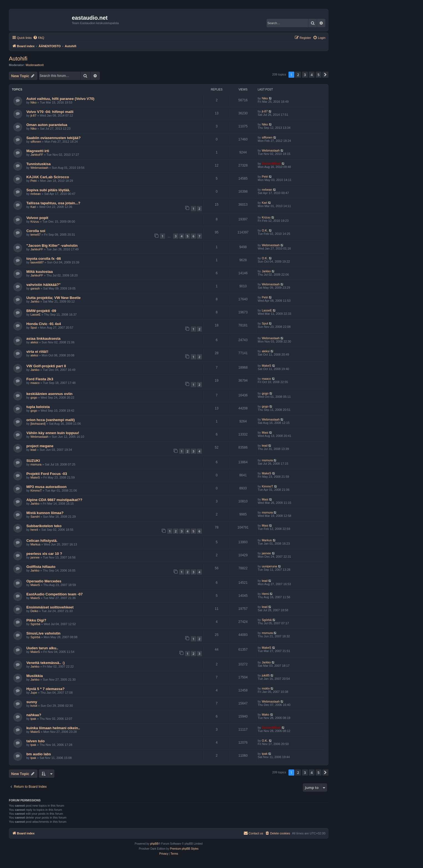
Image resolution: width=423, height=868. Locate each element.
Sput (34, 328)
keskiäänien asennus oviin (49, 394)
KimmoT (36, 490)
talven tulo (36, 741)
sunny (32, 702)
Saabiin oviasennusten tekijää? (54, 138)
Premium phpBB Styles (184, 849)
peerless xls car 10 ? (44, 554)
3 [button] (305, 75)
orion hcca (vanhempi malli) (50, 420)
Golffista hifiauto (41, 567)
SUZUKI (33, 461)
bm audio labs (39, 754)
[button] (325, 75)
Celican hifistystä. (42, 541)
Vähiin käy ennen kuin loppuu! (53, 433)
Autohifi (18, 59)
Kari (33, 207)
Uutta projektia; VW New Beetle (54, 298)
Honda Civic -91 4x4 (44, 324)
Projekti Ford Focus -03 (47, 474)
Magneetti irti (38, 151)
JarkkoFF (37, 155)
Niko (34, 102)
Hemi (265, 594)
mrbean (36, 194)
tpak (33, 719)
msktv (266, 688)
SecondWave (271, 163)
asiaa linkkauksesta (43, 339)
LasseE (36, 315)
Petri (34, 181)
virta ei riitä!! (37, 352)
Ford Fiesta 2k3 (40, 379)
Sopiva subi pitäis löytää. (48, 190)
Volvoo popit (37, 218)
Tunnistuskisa (39, 164)
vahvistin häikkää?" (44, 285)
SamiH (35, 517)
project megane (40, 446)
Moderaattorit (35, 65)
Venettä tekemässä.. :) (45, 663)
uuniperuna (269, 566)
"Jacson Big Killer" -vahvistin (52, 246)
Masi (265, 432)
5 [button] (319, 75)
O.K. (265, 230)
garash (35, 288)
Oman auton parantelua (47, 125)
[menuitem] (39, 38)
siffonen (36, 142)
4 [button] (312, 75)
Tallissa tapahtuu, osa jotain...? (53, 203)
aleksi (34, 342)
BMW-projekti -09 (41, 311)
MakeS (267, 366)
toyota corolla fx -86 (44, 259)
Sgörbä (35, 624)
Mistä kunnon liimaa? (45, 513)
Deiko (34, 611)
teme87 (36, 235)
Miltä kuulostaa (40, 272)
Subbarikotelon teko (44, 526)
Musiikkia (35, 676)
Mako (266, 714)
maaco (35, 383)
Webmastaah (271, 150)
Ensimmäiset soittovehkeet (50, 607)
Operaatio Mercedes (44, 581)
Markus (36, 544)
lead (33, 450)
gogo (34, 397)
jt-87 (33, 115)
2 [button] (298, 75)
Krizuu (35, 222)
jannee (35, 557)
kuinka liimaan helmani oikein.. (53, 728)
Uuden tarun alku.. (42, 648)
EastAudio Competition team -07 (55, 594)
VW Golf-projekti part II (46, 366)
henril (34, 530)
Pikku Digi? (36, 620)
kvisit (34, 706)
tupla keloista (38, 407)
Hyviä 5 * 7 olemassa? (45, 689)
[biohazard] (38, 424)
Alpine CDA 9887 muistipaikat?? (54, 500)
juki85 (266, 675)
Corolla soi (36, 231)
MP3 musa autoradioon (46, 487)
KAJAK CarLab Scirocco (48, 177)
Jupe (34, 693)
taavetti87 (37, 262)
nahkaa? (34, 715)
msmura (36, 464)
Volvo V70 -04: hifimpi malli (50, 112)
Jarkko (266, 271)
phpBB (154, 844)
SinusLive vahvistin (43, 633)
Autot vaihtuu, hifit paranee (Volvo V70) (60, 99)
